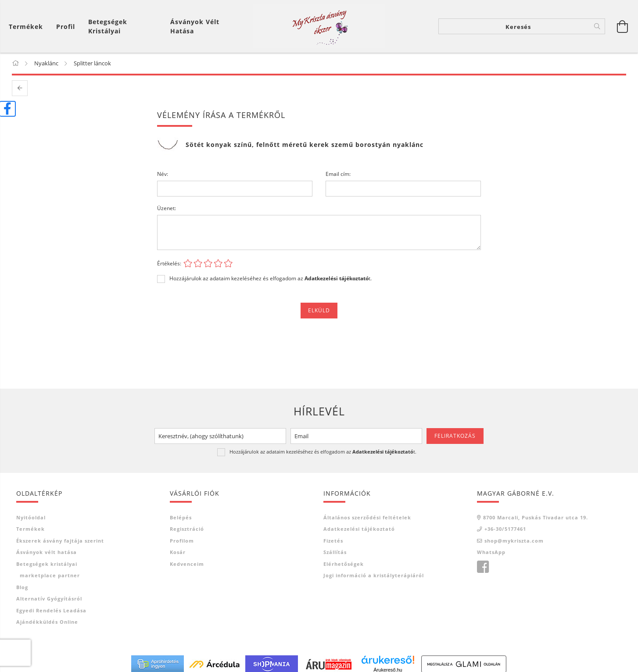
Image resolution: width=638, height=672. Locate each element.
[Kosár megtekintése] (28, 27)
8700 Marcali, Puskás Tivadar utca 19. (536, 517)
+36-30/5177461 (505, 529)
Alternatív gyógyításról (49, 599)
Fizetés (333, 541)
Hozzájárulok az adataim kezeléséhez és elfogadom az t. (271, 279)
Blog (22, 587)
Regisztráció (187, 529)
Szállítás (335, 552)
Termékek (30, 529)
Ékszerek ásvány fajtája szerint (60, 541)
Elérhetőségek (344, 564)
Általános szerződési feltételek (367, 517)
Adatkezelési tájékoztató (359, 529)
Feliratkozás (455, 436)
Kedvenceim (187, 564)
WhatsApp (491, 552)
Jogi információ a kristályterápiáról (374, 575)
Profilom (182, 541)
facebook (483, 567)
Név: (163, 174)
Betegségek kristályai (108, 26)
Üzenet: (167, 208)
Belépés (181, 517)
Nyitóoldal (31, 517)
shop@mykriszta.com (514, 541)
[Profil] (66, 27)
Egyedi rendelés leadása (51, 610)
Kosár (178, 552)
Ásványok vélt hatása (195, 26)
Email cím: (338, 174)
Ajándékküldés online (47, 622)
